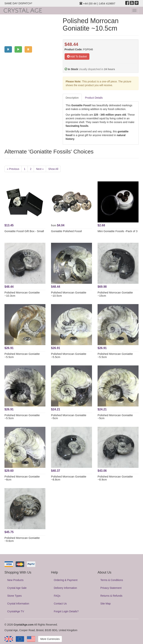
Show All (53, 169)
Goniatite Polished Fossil (66, 231)
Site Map (105, 604)
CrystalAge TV (16, 611)
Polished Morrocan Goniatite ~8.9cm (115, 478)
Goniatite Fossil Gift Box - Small (24, 231)
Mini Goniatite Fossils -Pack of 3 (117, 231)
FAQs (57, 596)
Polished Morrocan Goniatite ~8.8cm (69, 478)
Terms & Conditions (112, 580)
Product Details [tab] (94, 98)
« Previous (13, 169)
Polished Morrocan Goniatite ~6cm (22, 478)
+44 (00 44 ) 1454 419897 (97, 3)
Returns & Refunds (111, 596)
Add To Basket (77, 56)
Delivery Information (65, 588)
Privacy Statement (111, 588)
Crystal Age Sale (17, 588)
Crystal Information (18, 604)
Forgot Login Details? (66, 611)
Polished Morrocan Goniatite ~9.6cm (22, 539)
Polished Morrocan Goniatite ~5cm (69, 417)
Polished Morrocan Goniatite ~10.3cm (22, 294)
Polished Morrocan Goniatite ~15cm (115, 294)
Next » (40, 169)
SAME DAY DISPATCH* (18, 3)
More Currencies (50, 639)
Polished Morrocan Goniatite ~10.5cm (69, 294)
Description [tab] (72, 98)
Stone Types (15, 596)
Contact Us (60, 604)
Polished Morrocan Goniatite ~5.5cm (22, 355)
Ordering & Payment (66, 580)
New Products (15, 580)
